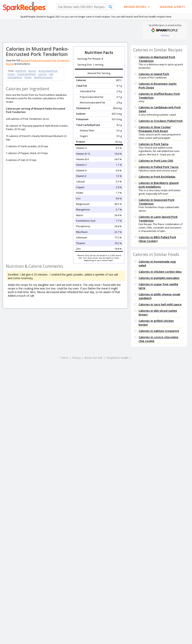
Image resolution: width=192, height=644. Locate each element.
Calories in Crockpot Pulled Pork (161, 121)
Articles (165, 35)
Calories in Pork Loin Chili (156, 161)
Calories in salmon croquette (159, 331)
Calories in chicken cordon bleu (160, 272)
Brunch (32, 71)
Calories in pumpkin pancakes (159, 278)
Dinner (28, 77)
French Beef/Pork (27, 74)
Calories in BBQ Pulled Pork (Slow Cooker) (157, 239)
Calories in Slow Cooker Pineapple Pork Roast (155, 129)
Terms (64, 358)
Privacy (76, 358)
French (11, 74)
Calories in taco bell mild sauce (160, 304)
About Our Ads (93, 358)
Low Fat (42, 74)
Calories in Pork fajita (154, 144)
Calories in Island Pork (154, 74)
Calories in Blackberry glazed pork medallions (159, 185)
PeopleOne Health (117, 358)
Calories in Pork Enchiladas (157, 177)
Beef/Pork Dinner (43, 77)
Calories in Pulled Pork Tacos (159, 167)
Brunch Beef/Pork (48, 71)
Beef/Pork (21, 71)
